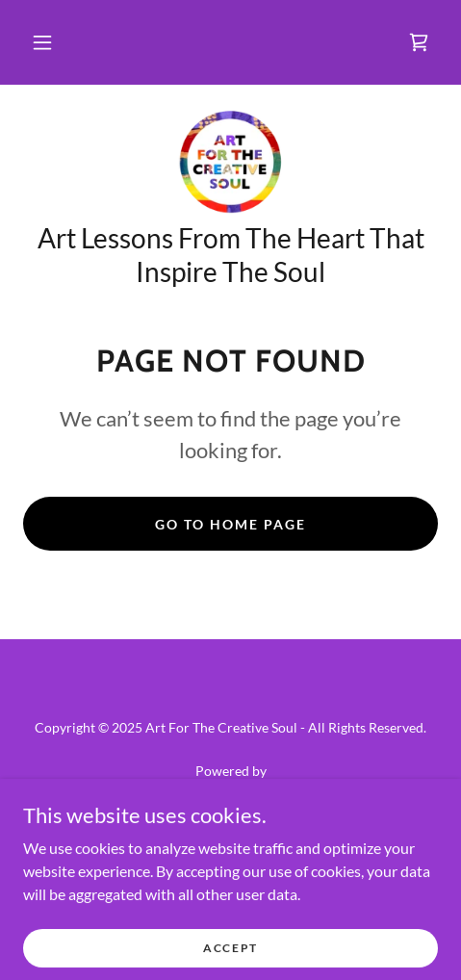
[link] (419, 42)
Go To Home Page (230, 524)
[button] (42, 42)
